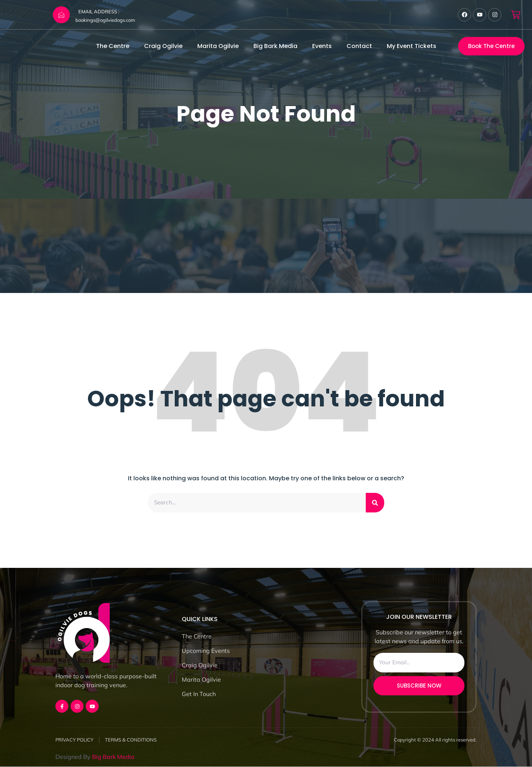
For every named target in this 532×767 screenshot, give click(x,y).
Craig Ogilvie (163, 46)
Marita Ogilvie (218, 46)
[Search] (375, 503)
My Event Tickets (412, 46)
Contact (359, 46)
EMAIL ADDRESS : (99, 11)
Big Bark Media (275, 46)
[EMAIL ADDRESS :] (61, 15)
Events (322, 46)
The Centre (113, 46)
